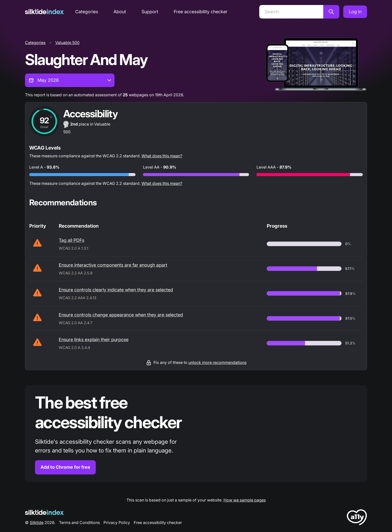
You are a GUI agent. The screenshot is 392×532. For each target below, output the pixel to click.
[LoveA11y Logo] (357, 518)
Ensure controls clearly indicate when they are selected (116, 290)
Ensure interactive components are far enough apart (113, 265)
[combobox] (70, 80)
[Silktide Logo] (44, 512)
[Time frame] (70, 80)
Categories (87, 12)
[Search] (291, 12)
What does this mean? (162, 156)
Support (150, 12)
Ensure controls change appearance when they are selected (121, 315)
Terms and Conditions (79, 522)
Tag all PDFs (71, 240)
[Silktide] (44, 12)
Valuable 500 (67, 43)
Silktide (37, 522)
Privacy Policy (117, 522)
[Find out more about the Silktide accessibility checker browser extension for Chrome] (196, 434)
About (120, 12)
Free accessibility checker (201, 12)
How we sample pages (245, 500)
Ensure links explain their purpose (94, 340)
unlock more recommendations (217, 362)
